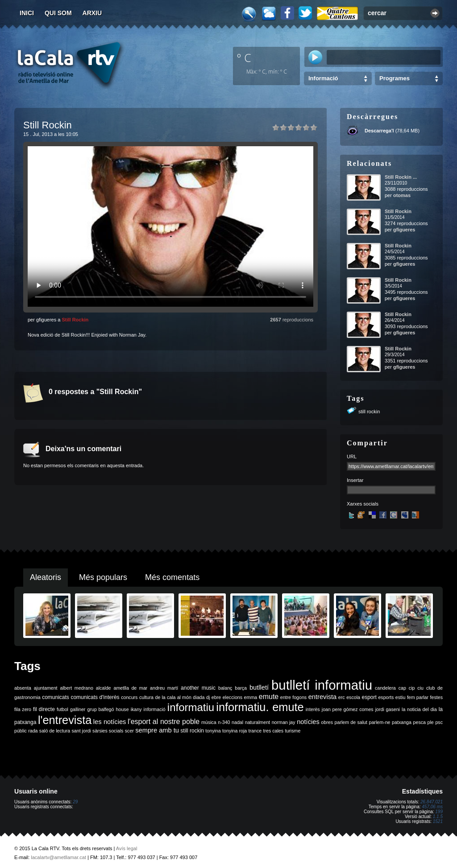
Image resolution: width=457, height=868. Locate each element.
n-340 (224, 722)
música (209, 722)
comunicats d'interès (95, 697)
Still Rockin (75, 320)
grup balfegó (100, 709)
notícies (308, 722)
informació (155, 709)
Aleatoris (46, 577)
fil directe (44, 709)
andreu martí (164, 688)
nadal (237, 722)
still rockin (369, 411)
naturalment (258, 722)
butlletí (259, 687)
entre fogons (293, 697)
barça (241, 688)
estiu (401, 697)
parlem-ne (380, 722)
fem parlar (418, 697)
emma (251, 697)
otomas (402, 195)
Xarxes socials (363, 504)
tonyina (213, 731)
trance (255, 731)
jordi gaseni (388, 709)
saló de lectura (55, 731)
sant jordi (81, 731)
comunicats (56, 697)
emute (269, 697)
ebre (216, 697)
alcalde (104, 688)
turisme (293, 731)
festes (436, 697)
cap (402, 688)
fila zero (23, 709)
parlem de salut (351, 722)
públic (21, 731)
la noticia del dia (419, 709)
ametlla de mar (130, 688)
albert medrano (77, 688)
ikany (136, 709)
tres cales (273, 731)
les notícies (110, 722)
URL (352, 457)
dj (208, 697)
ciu (420, 688)
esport (369, 697)
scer (129, 731)
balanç (225, 688)
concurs (129, 697)
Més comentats (172, 577)
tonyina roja (235, 731)
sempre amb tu (157, 730)
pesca (420, 722)
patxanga (402, 722)
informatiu (191, 707)
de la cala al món (173, 697)
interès (313, 709)
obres (327, 722)
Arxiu (92, 13)
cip (412, 688)
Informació (323, 78)
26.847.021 (432, 802)
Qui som (58, 13)
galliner (78, 709)
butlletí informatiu (322, 685)
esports (386, 697)
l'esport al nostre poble (164, 722)
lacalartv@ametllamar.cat (58, 857)
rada (33, 731)
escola (353, 697)
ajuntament (46, 688)
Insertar (355, 480)
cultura (146, 697)
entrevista (323, 697)
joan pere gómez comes (348, 709)
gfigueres (404, 230)
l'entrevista (65, 720)
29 (75, 802)
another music (198, 688)
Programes (395, 78)
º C (244, 58)
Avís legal (127, 848)
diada (199, 697)
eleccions (233, 697)
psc (439, 722)
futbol (62, 709)
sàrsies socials (108, 731)
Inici (27, 13)
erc (342, 697)
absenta (23, 688)
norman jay (284, 722)
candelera (385, 688)
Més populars (103, 577)
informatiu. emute (260, 707)
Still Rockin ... (401, 177)
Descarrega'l (379, 131)
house (123, 709)
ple (431, 722)
